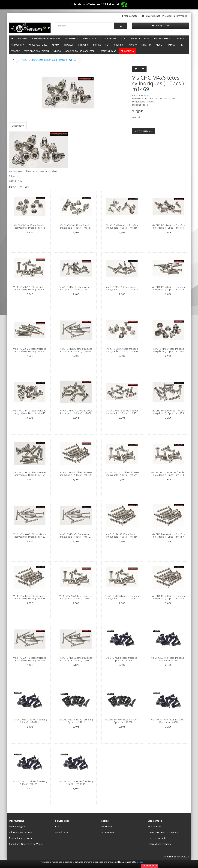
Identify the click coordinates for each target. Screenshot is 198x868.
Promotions (127, 51)
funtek (97, 45)
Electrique (110, 39)
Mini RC (57, 51)
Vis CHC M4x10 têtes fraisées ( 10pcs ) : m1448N (168, 721)
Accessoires (71, 39)
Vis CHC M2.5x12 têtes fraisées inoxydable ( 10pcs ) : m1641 (122, 474)
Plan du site (62, 832)
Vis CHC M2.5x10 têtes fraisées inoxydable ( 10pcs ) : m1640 (168, 474)
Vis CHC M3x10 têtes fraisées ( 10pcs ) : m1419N (168, 659)
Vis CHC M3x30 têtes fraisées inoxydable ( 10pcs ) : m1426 (76, 350)
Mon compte (154, 826)
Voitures (23, 39)
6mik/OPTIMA (18, 45)
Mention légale (17, 826)
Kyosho (133, 45)
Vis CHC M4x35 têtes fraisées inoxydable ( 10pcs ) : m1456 (122, 535)
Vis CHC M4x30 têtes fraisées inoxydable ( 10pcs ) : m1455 (76, 474)
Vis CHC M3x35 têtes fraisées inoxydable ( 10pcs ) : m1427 (76, 535)
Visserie (15, 51)
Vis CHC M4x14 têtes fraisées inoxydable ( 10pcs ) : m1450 (76, 412)
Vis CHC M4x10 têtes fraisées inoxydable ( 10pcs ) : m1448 (30, 412)
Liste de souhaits (157, 838)
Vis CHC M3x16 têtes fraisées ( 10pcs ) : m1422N (122, 721)
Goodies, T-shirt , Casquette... (81, 51)
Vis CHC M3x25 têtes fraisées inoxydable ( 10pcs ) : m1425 (30, 350)
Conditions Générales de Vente (26, 844)
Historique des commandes (163, 832)
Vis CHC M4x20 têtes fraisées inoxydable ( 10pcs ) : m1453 (168, 412)
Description (18, 126)
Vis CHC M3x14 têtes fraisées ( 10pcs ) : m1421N (76, 721)
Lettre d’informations (159, 844)
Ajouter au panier (144, 131)
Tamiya (171, 45)
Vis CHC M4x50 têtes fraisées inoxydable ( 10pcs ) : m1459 (168, 597)
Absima (56, 45)
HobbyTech (118, 45)
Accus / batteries (38, 45)
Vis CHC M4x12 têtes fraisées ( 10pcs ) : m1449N (30, 783)
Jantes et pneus (162, 39)
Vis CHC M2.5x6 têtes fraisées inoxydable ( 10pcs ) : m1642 (76, 597)
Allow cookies (150, 866)
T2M (181, 45)
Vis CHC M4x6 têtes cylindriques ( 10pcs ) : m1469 (49, 60)
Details (140, 862)
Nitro (123, 39)
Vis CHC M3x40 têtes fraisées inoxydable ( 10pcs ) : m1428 (30, 535)
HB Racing (83, 45)
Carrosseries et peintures (46, 39)
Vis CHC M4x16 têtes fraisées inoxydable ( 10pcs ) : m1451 (122, 412)
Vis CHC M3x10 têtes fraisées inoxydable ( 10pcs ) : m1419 (168, 226)
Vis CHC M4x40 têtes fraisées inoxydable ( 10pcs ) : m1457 (168, 535)
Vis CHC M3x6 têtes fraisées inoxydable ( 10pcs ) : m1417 (76, 226)
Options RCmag (108, 51)
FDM (147, 95)
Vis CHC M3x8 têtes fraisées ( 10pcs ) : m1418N (122, 659)
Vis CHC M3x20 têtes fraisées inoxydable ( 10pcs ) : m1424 (168, 288)
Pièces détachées (140, 39)
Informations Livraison (21, 832)
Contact (59, 826)
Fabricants (107, 826)
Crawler (69, 45)
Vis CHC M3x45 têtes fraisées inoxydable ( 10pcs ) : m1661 (30, 659)
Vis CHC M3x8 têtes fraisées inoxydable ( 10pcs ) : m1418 (122, 226)
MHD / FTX (146, 45)
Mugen (160, 45)
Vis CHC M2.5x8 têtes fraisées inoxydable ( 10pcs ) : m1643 (122, 597)
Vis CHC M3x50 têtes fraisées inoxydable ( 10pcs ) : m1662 (76, 659)
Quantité (136, 117)
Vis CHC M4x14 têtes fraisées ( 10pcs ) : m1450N (76, 783)
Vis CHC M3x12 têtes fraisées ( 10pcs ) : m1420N (30, 721)
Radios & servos (91, 39)
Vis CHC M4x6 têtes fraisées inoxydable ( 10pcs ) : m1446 (122, 350)
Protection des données (22, 838)
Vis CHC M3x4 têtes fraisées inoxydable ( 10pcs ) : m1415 (30, 226)
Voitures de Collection (37, 51)
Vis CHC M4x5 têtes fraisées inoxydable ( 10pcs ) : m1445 (168, 350)
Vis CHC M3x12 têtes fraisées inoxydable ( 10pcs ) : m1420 (30, 288)
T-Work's (180, 39)
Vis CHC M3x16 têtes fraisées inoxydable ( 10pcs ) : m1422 (122, 288)
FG (107, 45)
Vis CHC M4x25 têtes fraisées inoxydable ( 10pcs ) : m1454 (30, 474)
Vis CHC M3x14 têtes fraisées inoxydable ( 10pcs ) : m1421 (76, 288)
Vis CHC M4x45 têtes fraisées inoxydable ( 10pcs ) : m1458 (30, 597)
